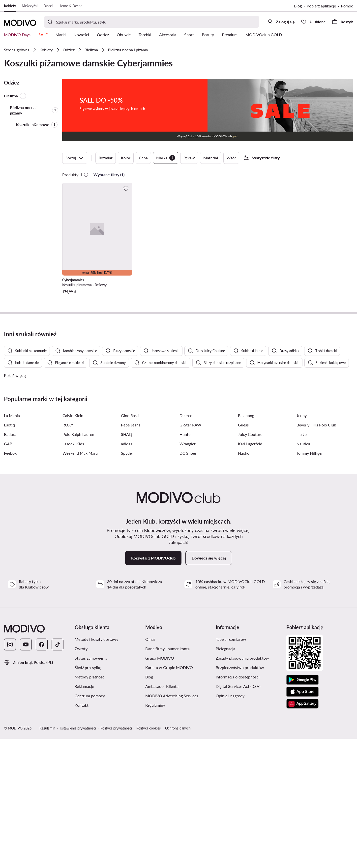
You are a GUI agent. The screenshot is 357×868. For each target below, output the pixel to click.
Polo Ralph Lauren (78, 564)
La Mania (12, 545)
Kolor (126, 158)
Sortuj (75, 158)
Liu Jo (302, 564)
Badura (10, 564)
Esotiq (9, 554)
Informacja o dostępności (238, 806)
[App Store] (302, 821)
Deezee (186, 545)
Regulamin (47, 857)
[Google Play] (302, 809)
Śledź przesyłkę (88, 797)
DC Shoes (188, 582)
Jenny (302, 545)
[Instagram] (10, 774)
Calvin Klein (73, 545)
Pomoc (347, 6)
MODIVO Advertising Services (172, 825)
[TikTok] (58, 774)
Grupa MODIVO (160, 787)
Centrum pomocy (90, 825)
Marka (166, 158)
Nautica (303, 573)
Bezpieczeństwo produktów (240, 797)
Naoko (244, 582)
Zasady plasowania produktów (242, 787)
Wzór (231, 158)
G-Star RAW (190, 554)
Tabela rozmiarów (231, 769)
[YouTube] (26, 774)
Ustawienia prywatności (78, 857)
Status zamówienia (91, 787)
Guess (243, 554)
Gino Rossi (130, 545)
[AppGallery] (302, 833)
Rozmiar (106, 158)
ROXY (68, 554)
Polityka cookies (149, 857)
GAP (8, 573)
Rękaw (189, 158)
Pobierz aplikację (321, 6)
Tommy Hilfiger (310, 582)
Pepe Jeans (131, 554)
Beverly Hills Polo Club (316, 554)
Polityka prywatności (116, 857)
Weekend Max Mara (80, 582)
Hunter (186, 564)
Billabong (246, 545)
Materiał (211, 158)
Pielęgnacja (225, 778)
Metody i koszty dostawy (96, 769)
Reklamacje (84, 816)
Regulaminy (155, 834)
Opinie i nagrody (230, 825)
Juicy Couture (250, 564)
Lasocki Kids (73, 573)
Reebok (10, 582)
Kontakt (82, 834)
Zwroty (81, 778)
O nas (150, 769)
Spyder (127, 582)
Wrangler (188, 573)
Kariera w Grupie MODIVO (169, 797)
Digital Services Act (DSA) (238, 816)
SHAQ (127, 564)
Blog (298, 6)
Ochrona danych (178, 857)
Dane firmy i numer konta (167, 778)
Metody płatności (90, 806)
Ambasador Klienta (162, 816)
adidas (127, 573)
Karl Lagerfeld (250, 573)
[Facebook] (42, 774)
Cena (143, 158)
